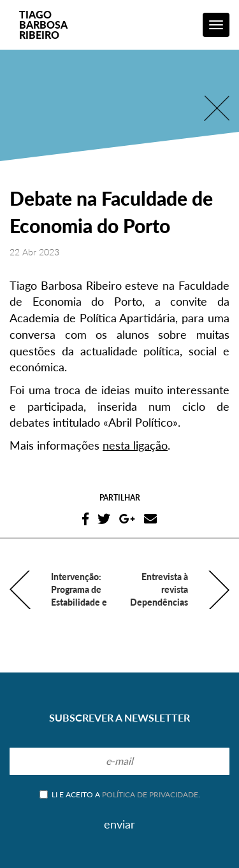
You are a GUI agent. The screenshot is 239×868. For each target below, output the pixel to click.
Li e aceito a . (120, 794)
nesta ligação (135, 445)
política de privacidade (150, 794)
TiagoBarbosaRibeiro (43, 25)
